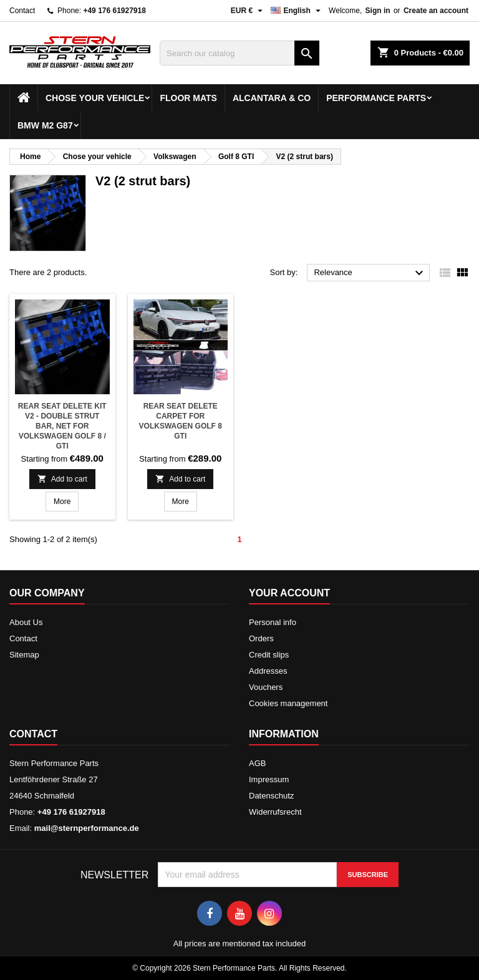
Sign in (378, 11)
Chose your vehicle (95, 98)
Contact (22, 11)
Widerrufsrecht (275, 812)
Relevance (370, 273)
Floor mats (188, 98)
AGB (257, 763)
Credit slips (269, 655)
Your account (289, 593)
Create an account (436, 11)
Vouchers (266, 687)
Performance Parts (376, 98)
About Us (26, 622)
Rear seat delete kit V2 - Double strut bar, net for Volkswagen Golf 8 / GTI (62, 426)
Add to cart (62, 479)
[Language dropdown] (297, 11)
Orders (261, 638)
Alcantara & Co (272, 98)
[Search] (239, 53)
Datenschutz (271, 796)
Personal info (273, 622)
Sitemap (24, 655)
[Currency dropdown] (249, 11)
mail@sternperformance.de (87, 828)
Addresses (268, 671)
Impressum (269, 779)
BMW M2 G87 (45, 125)
